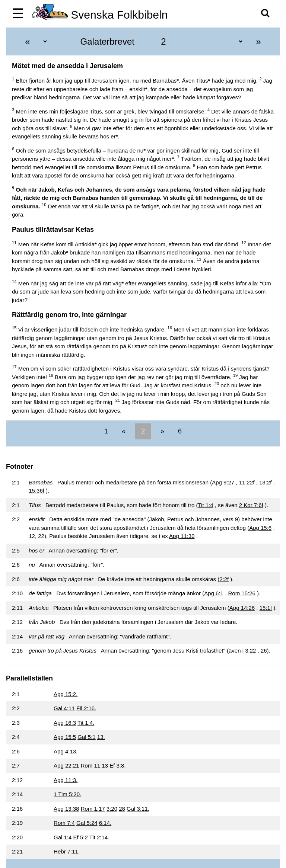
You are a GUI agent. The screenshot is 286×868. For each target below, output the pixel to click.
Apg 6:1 (214, 593)
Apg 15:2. (66, 694)
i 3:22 (249, 651)
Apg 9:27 (223, 482)
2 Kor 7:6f (251, 505)
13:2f (265, 482)
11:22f (247, 482)
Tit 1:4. (86, 723)
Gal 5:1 (86, 737)
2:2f (224, 579)
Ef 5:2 (81, 837)
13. (101, 737)
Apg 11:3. (66, 780)
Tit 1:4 (205, 505)
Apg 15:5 (65, 737)
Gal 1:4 (63, 837)
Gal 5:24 (87, 823)
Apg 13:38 (66, 809)
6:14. (105, 823)
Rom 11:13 (94, 765)
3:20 (112, 809)
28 (122, 809)
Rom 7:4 (64, 823)
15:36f (36, 491)
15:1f (266, 608)
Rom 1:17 (93, 809)
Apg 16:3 (65, 723)
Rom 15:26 (241, 593)
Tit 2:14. (99, 837)
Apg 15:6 (260, 528)
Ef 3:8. (117, 765)
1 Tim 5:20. (67, 794)
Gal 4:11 (64, 708)
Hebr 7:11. (67, 851)
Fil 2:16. (86, 708)
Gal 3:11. (138, 809)
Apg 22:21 (66, 765)
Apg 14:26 (242, 608)
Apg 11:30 (182, 536)
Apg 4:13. (66, 751)
